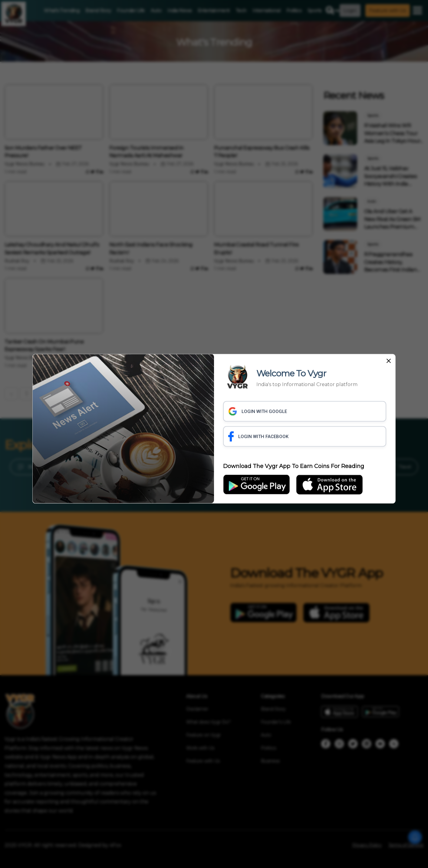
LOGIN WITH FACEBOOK (258, 436)
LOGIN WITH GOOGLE (258, 411)
